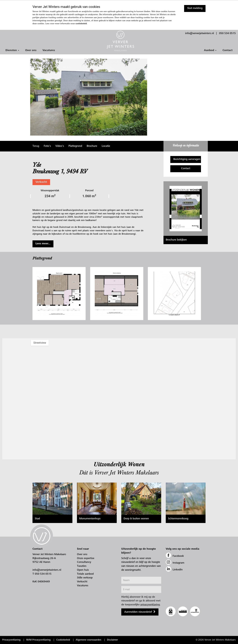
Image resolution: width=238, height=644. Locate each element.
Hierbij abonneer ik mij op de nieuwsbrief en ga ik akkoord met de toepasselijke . (141, 601)
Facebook (175, 556)
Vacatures (49, 50)
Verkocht (41, 182)
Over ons (31, 50)
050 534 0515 (227, 33)
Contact (228, 50)
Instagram (175, 563)
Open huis (83, 570)
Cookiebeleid (63, 640)
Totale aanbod (85, 574)
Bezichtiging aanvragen (187, 159)
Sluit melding (195, 8)
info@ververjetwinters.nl (200, 33)
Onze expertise (86, 558)
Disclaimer (112, 640)
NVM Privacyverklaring (38, 640)
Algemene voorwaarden (88, 640)
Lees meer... (43, 244)
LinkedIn (174, 570)
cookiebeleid (81, 24)
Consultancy (84, 562)
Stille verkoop (85, 578)
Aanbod (210, 50)
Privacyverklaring (11, 640)
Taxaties (82, 566)
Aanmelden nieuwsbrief (138, 612)
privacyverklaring (150, 605)
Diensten (12, 50)
